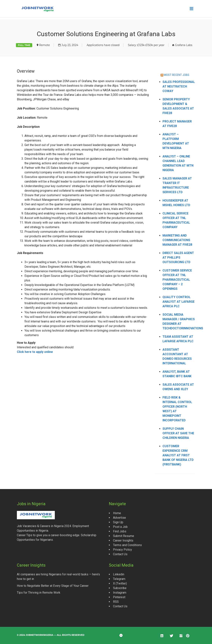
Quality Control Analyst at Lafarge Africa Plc (179, 302)
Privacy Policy (122, 550)
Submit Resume (124, 536)
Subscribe (120, 588)
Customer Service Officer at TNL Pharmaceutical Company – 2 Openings (177, 280)
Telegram (119, 579)
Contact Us (120, 554)
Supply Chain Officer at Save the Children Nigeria (178, 433)
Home (117, 513)
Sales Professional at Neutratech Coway (179, 86)
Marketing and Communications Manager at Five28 (177, 240)
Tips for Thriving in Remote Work (39, 593)
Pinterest (119, 597)
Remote (45, 45)
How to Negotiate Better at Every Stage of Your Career (53, 586)
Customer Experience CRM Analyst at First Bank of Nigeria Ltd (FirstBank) (178, 455)
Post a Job (120, 527)
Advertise (119, 518)
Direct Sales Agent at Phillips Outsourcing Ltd (178, 258)
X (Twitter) (120, 583)
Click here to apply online (35, 352)
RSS (116, 602)
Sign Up (118, 522)
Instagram (120, 593)
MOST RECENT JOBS (177, 75)
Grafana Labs (184, 45)
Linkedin (119, 574)
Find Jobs (120, 531)
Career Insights (123, 540)
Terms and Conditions (127, 545)
